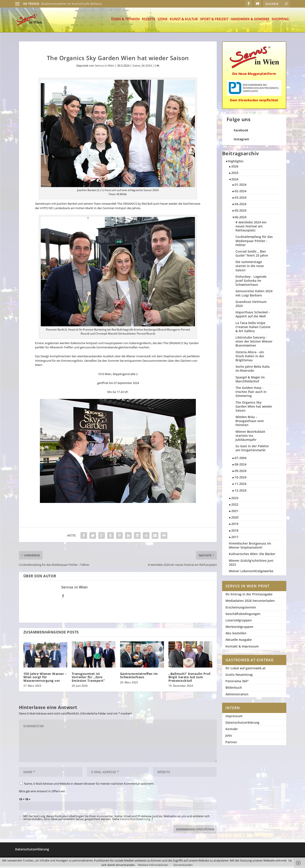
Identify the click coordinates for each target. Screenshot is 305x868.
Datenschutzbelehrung (135, 821)
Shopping (280, 21)
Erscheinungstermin (241, 609)
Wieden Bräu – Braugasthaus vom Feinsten (250, 423)
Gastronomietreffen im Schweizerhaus (139, 677)
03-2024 (241, 199)
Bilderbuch (234, 689)
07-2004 (241, 460)
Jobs (229, 737)
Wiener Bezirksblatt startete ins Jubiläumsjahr (250, 437)
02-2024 (241, 193)
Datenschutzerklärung (242, 724)
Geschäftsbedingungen (243, 616)
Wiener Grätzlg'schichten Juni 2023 (251, 564)
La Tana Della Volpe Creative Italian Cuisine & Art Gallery (253, 329)
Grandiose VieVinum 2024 (251, 305)
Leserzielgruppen (239, 622)
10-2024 (241, 479)
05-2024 (241, 212)
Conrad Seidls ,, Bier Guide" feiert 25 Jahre (252, 255)
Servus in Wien (105, 67)
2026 (235, 168)
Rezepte (149, 21)
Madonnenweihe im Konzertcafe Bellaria (71, 4)
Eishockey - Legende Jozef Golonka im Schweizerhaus (251, 282)
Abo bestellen (236, 635)
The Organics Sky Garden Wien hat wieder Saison (254, 408)
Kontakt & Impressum (242, 648)
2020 (235, 519)
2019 (235, 526)
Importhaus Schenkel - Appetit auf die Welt (253, 316)
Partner (231, 744)
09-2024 (241, 473)
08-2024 (241, 466)
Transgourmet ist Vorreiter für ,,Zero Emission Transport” (88, 679)
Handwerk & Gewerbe (250, 21)
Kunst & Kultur (184, 21)
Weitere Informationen (153, 865)
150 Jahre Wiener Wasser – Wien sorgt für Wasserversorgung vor (45, 679)
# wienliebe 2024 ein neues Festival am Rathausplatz (251, 228)
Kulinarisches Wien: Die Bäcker (252, 556)
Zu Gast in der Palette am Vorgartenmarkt (252, 450)
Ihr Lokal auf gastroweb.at (246, 670)
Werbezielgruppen (239, 628)
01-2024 (241, 186)
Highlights (236, 163)
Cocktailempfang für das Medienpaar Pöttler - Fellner (254, 242)
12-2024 (241, 492)
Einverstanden (183, 865)
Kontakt (232, 731)
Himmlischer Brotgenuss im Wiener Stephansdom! (250, 547)
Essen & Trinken (125, 21)
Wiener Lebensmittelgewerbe (251, 573)
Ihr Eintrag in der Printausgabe (249, 596)
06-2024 (147, 67)
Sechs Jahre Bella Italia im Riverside (253, 370)
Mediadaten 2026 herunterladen (250, 602)
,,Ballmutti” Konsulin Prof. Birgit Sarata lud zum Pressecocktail (190, 679)
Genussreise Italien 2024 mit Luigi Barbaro (254, 295)
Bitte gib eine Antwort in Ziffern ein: (42, 793)
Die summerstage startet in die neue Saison (250, 268)
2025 (235, 175)
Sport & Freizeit (214, 21)
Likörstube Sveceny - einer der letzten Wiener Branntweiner (254, 343)
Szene (163, 21)
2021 (235, 513)
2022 (235, 506)
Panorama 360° (237, 683)
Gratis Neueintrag (239, 676)
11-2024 (241, 485)
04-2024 (241, 206)
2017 (235, 539)
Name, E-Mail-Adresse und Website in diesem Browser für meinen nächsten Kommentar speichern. (89, 785)
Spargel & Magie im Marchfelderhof (250, 381)
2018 (235, 532)
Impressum (234, 718)
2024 (235, 181)
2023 (235, 500)
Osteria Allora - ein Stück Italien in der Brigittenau (250, 358)
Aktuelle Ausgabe (239, 641)
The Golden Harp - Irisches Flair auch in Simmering (251, 393)
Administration (237, 696)
